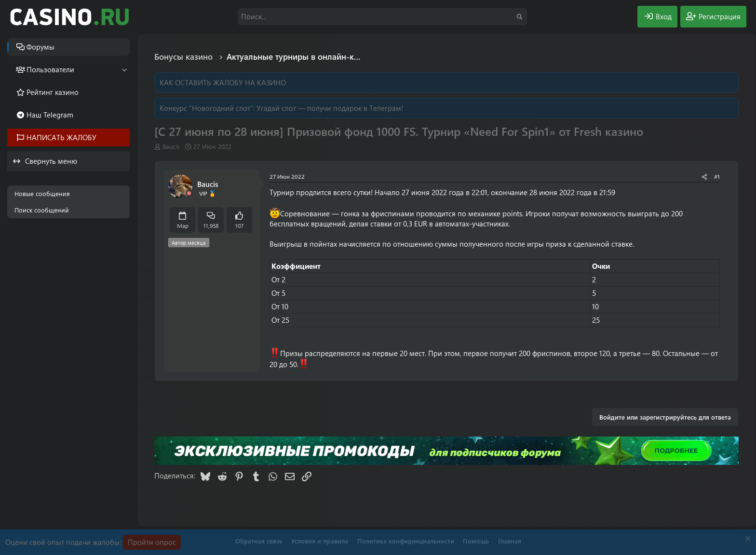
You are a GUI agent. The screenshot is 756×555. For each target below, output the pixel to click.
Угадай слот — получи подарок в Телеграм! (330, 108)
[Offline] (189, 193)
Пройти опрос (152, 542)
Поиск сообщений (42, 210)
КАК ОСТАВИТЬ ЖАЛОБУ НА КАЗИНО (223, 82)
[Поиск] (382, 17)
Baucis (171, 146)
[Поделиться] (704, 177)
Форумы (40, 47)
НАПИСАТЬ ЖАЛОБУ (61, 137)
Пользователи (50, 69)
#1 (717, 176)
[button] (124, 70)
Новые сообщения (42, 193)
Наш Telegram (50, 115)
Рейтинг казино (53, 92)
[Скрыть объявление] (747, 540)
